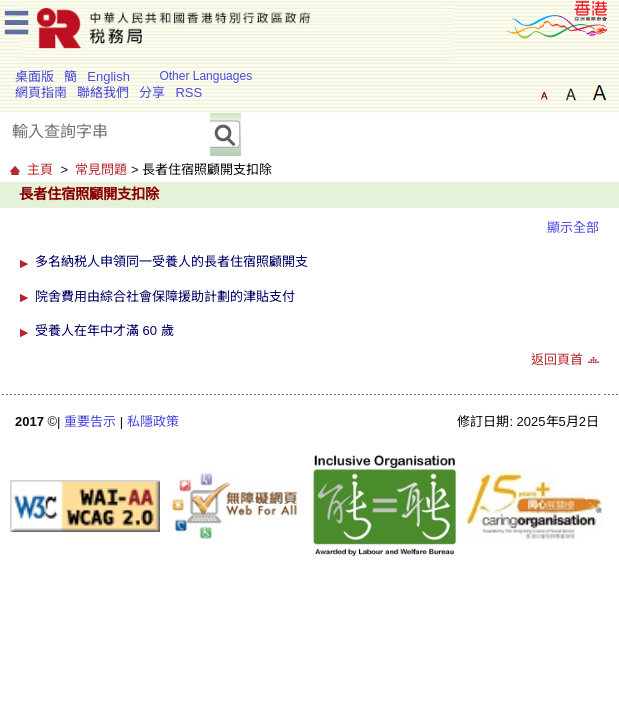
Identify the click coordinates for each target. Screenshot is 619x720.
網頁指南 (41, 92)
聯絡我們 (103, 92)
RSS (188, 92)
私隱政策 (153, 421)
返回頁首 (557, 359)
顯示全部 (573, 227)
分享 (152, 92)
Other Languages (205, 76)
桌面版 (34, 76)
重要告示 (90, 421)
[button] (26, 261)
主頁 (40, 169)
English (108, 76)
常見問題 (101, 169)
